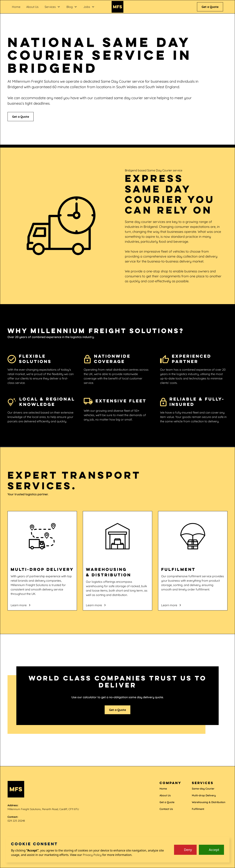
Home (16, 7)
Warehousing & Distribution (209, 802)
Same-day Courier (203, 789)
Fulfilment (198, 809)
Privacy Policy (92, 855)
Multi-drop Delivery (204, 795)
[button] (52, 7)
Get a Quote (210, 7)
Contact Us (166, 809)
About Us (32, 7)
